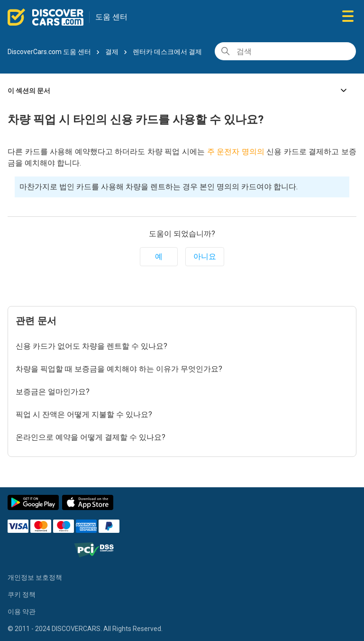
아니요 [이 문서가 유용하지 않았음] (205, 256)
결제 (112, 52)
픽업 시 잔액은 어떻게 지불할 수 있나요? (84, 414)
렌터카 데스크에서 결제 (167, 52)
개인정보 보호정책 (35, 577)
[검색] (285, 51)
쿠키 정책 (22, 595)
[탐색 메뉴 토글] (348, 17)
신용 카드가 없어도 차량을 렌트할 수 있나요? (91, 346)
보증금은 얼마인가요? (53, 392)
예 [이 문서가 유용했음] (159, 256)
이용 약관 (22, 612)
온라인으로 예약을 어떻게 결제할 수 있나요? (91, 437)
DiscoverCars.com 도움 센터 (49, 52)
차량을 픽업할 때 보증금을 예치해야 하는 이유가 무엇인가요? (119, 369)
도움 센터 (111, 17)
